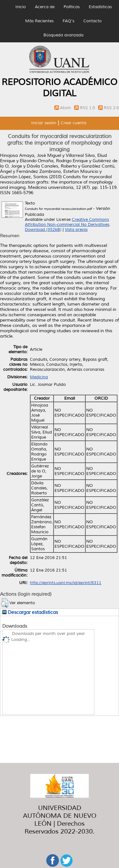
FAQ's (68, 21)
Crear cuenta (74, 123)
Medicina (39, 377)
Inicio (21, 7)
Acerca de (45, 7)
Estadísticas (100, 7)
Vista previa (76, 230)
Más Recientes (39, 21)
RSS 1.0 (88, 108)
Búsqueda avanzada (63, 35)
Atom (66, 108)
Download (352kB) (43, 230)
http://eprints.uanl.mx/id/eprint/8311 (66, 583)
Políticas (72, 7)
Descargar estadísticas (30, 612)
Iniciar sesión (44, 123)
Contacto (93, 21)
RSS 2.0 (111, 108)
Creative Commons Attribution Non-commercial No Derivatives (67, 222)
